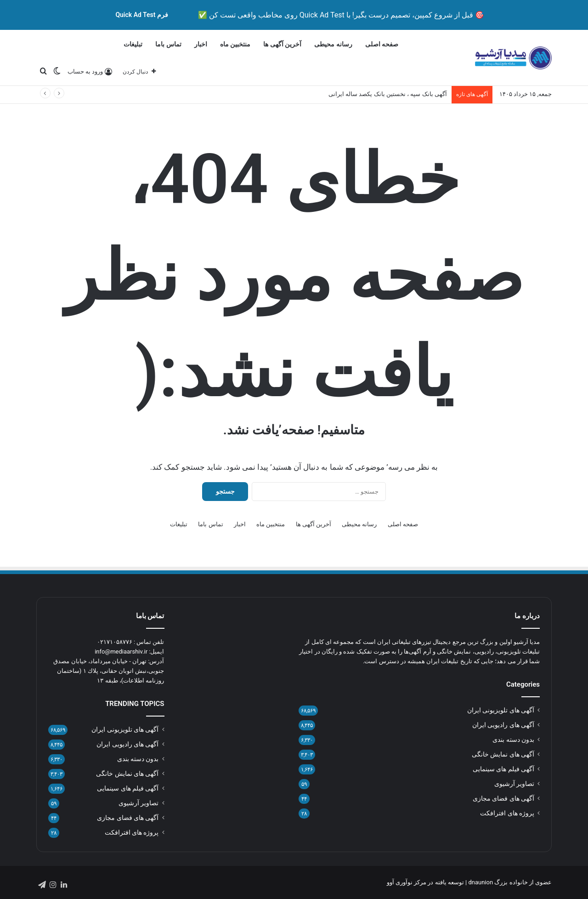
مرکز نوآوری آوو (407, 882)
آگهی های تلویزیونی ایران (501, 710)
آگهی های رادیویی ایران (503, 725)
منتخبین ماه (235, 44)
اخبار (201, 44)
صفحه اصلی (382, 44)
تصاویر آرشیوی (514, 784)
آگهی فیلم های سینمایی (503, 769)
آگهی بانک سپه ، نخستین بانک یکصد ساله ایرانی (388, 94)
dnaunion (481, 882)
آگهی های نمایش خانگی (503, 754)
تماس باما (168, 44)
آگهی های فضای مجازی (503, 798)
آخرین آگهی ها (282, 44)
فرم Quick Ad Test (142, 15)
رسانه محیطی (333, 44)
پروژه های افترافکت (507, 813)
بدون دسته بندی (513, 740)
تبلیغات (133, 44)
